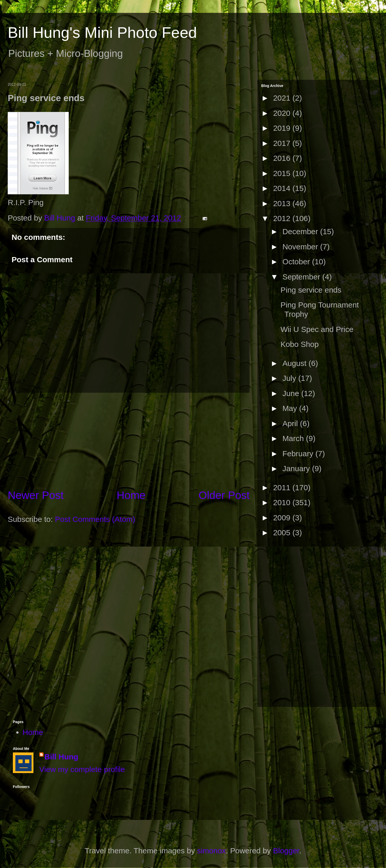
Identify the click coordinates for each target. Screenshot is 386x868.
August (295, 363)
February (299, 454)
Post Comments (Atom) (95, 519)
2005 (283, 533)
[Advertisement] (129, 440)
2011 (283, 488)
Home (131, 495)
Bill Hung (62, 757)
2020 (283, 113)
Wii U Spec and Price (317, 329)
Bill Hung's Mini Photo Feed (102, 33)
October (297, 262)
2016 (283, 158)
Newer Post (36, 495)
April (291, 423)
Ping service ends (311, 290)
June (292, 393)
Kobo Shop (300, 344)
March (294, 438)
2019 (283, 128)
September (302, 277)
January (297, 468)
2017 (283, 143)
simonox (212, 851)
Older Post (224, 495)
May (291, 408)
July (290, 378)
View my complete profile (82, 769)
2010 (283, 502)
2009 (283, 518)
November (301, 247)
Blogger (286, 851)
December (301, 231)
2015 (283, 173)
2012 (283, 218)
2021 (283, 98)
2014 (283, 188)
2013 (283, 203)
